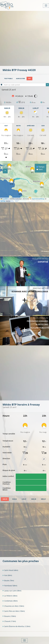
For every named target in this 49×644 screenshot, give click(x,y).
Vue (7, 575)
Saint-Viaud (10, 570)
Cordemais (10, 601)
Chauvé (9, 621)
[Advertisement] (24, 38)
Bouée (8, 581)
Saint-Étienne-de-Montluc (16, 626)
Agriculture (20, 78)
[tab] (5, 499)
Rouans (9, 616)
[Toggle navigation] (46, 6)
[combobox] (26, 85)
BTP (30, 78)
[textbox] (26, 85)
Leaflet (4, 199)
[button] (9, 167)
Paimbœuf (10, 586)
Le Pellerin (10, 596)
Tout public (8, 78)
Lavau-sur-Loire (12, 591)
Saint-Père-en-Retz (14, 611)
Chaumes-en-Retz (13, 606)
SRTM (3, 201)
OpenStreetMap (38, 199)
